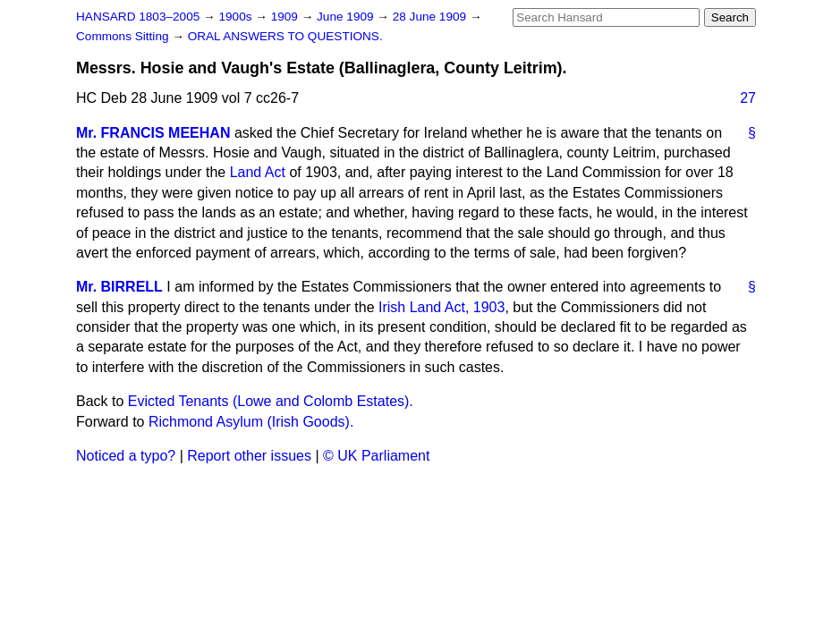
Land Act (258, 172)
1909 (286, 17)
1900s (237, 17)
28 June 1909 (431, 17)
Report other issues (249, 456)
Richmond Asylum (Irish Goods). (251, 422)
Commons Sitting (124, 36)
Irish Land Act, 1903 (441, 307)
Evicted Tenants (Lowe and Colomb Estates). (271, 401)
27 (748, 98)
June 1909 (347, 17)
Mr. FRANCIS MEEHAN (153, 133)
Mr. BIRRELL (119, 287)
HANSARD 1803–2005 (138, 17)
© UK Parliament (376, 456)
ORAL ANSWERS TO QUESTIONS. (285, 36)
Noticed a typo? (126, 456)
